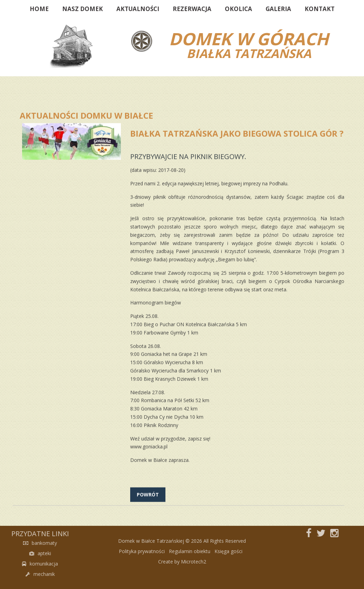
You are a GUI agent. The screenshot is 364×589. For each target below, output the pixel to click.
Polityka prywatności (142, 560)
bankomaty (18, 543)
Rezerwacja (192, 9)
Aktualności (138, 9)
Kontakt (320, 9)
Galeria (278, 9)
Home (39, 9)
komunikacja (18, 564)
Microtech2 (194, 571)
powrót (148, 508)
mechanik (18, 574)
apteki (18, 553)
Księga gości (228, 560)
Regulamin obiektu (190, 560)
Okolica (238, 9)
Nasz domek (83, 9)
